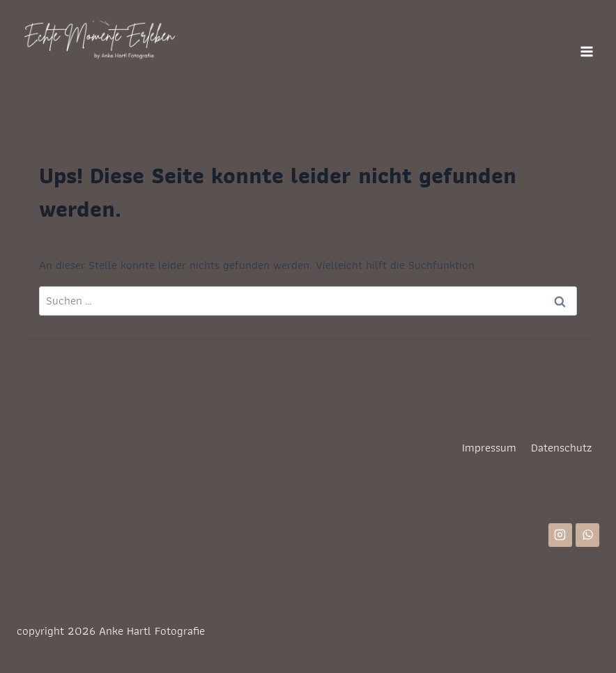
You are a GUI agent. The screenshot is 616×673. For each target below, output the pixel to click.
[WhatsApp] (587, 535)
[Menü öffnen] (586, 51)
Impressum (489, 447)
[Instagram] (560, 535)
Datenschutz (562, 447)
